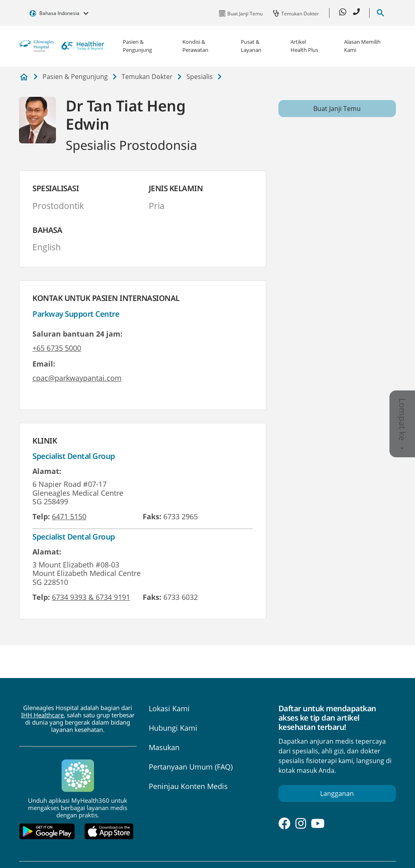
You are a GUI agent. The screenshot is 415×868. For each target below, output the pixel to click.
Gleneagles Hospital (24, 77)
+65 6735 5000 (57, 348)
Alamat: (47, 471)
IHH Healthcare (42, 715)
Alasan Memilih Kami (362, 46)
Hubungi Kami (173, 728)
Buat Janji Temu (337, 109)
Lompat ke (402, 424)
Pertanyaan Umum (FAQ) (191, 767)
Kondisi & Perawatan (195, 46)
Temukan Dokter (147, 77)
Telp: (41, 516)
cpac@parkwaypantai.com (77, 378)
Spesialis (200, 77)
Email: (44, 364)
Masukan (164, 747)
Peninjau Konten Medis (188, 786)
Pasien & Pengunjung (137, 46)
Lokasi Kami (169, 708)
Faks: (152, 516)
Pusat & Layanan (251, 46)
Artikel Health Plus (304, 46)
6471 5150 (69, 516)
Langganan (337, 793)
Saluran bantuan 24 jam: (77, 334)
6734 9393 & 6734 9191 (91, 597)
